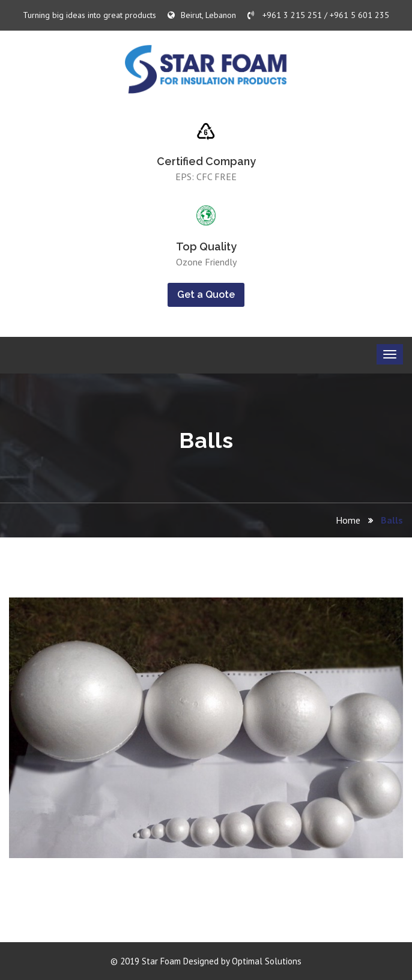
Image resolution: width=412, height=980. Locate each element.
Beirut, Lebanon (202, 15)
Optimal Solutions (267, 961)
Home (348, 520)
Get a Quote (206, 295)
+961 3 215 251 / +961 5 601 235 (318, 15)
